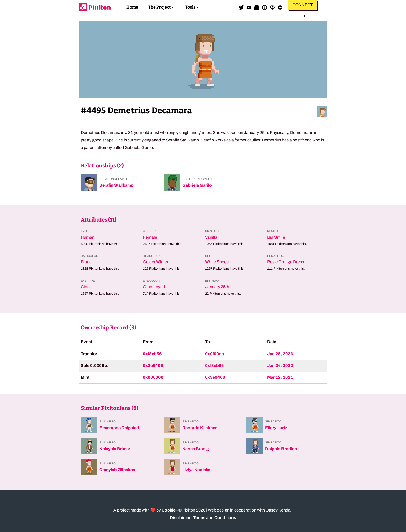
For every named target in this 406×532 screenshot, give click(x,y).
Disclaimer (180, 518)
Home (132, 7)
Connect (303, 5)
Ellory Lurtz (276, 428)
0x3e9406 (153, 366)
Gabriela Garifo (197, 185)
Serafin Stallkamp (117, 185)
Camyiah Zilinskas (117, 470)
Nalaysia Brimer (115, 449)
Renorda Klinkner (200, 428)
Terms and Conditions (215, 518)
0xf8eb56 (152, 354)
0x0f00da (215, 354)
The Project (159, 7)
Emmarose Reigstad (119, 428)
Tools (190, 7)
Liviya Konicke (196, 470)
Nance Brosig (196, 449)
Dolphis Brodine (281, 449)
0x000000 (153, 377)
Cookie (169, 510)
